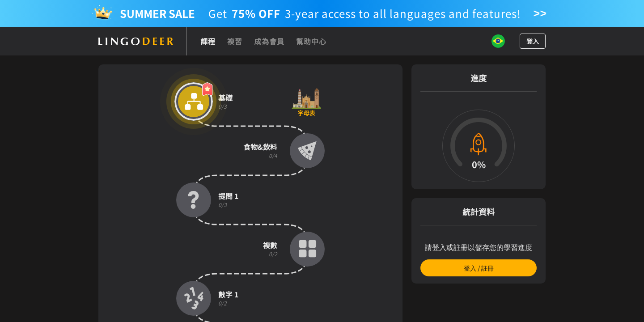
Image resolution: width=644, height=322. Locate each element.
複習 (235, 41)
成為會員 (269, 41)
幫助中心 (311, 41)
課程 (208, 41)
